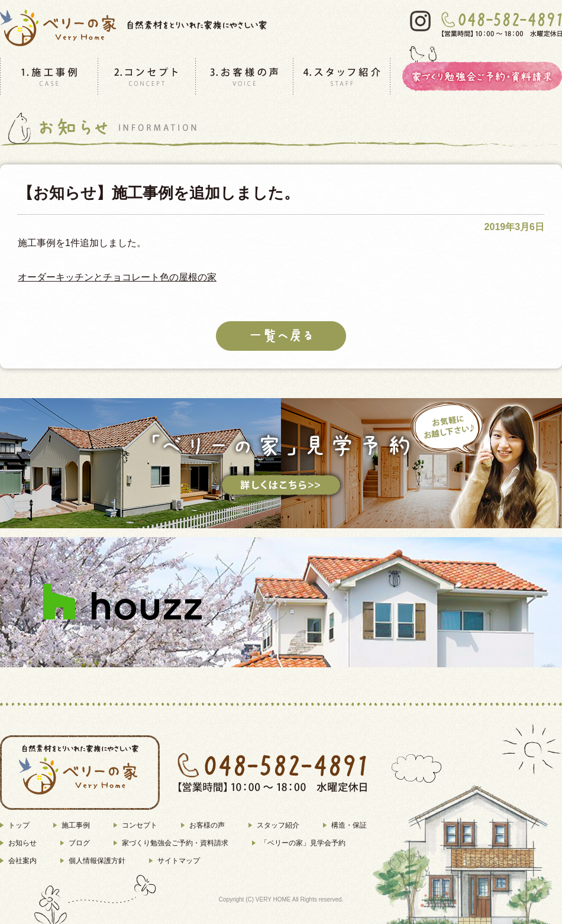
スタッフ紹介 (278, 825)
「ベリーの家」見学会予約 (303, 843)
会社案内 (22, 861)
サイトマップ (179, 861)
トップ (19, 825)
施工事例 (76, 825)
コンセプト (140, 825)
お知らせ (22, 843)
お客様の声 (207, 825)
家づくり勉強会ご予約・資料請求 (175, 843)
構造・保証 (349, 825)
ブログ (79, 843)
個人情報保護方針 (97, 861)
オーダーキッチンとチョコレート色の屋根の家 (117, 277)
